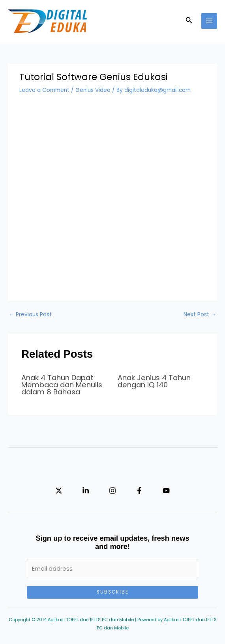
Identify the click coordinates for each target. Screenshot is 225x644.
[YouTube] (166, 491)
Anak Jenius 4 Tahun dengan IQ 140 (154, 381)
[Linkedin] (86, 491)
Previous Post (30, 315)
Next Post (200, 315)
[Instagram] (112, 491)
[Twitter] (59, 491)
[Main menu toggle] (209, 21)
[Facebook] (139, 491)
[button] (189, 21)
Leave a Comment (44, 90)
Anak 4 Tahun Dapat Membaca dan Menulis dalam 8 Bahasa (62, 385)
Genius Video (93, 90)
